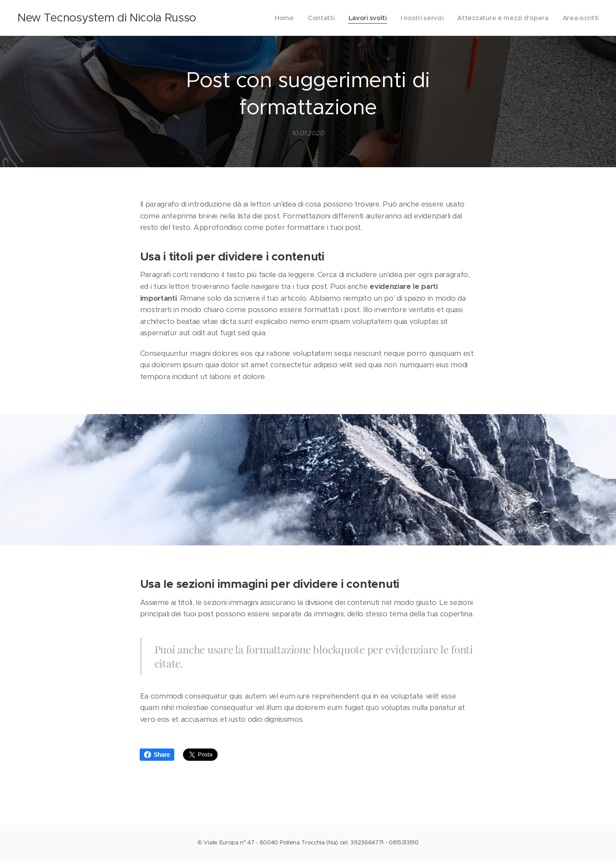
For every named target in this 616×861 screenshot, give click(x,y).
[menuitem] (277, 18)
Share (157, 755)
